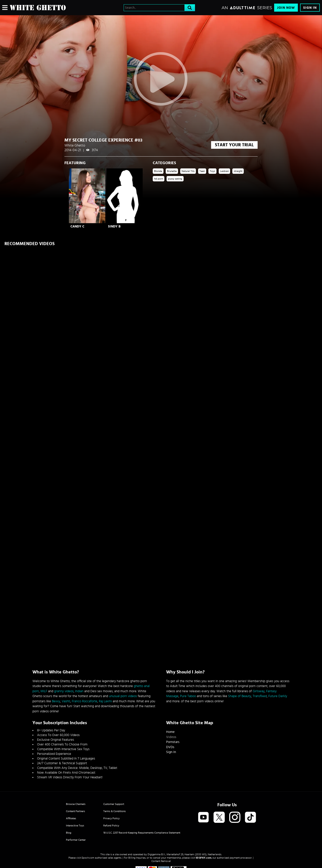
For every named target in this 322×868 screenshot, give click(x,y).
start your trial (234, 145)
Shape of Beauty (240, 696)
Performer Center (76, 840)
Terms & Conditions (114, 811)
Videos (171, 737)
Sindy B (114, 226)
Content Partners (75, 811)
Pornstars (173, 742)
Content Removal (161, 861)
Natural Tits (188, 171)
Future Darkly (278, 696)
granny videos (64, 691)
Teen (202, 171)
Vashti (66, 701)
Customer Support (114, 804)
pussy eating (175, 179)
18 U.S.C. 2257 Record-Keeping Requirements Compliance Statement (142, 833)
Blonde (158, 171)
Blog (69, 833)
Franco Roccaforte (85, 701)
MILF (44, 691)
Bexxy (56, 701)
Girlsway (259, 691)
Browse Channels (76, 804)
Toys (212, 171)
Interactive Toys (75, 826)
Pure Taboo (188, 696)
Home (170, 732)
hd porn (159, 179)
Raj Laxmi (105, 701)
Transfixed (260, 696)
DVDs (170, 747)
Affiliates (71, 818)
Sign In (310, 8)
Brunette (172, 171)
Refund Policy (111, 826)
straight (238, 171)
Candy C (77, 226)
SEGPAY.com (203, 858)
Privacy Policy (111, 818)
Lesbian (224, 171)
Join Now (286, 8)
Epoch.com (88, 858)
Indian (79, 691)
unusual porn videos (123, 696)
